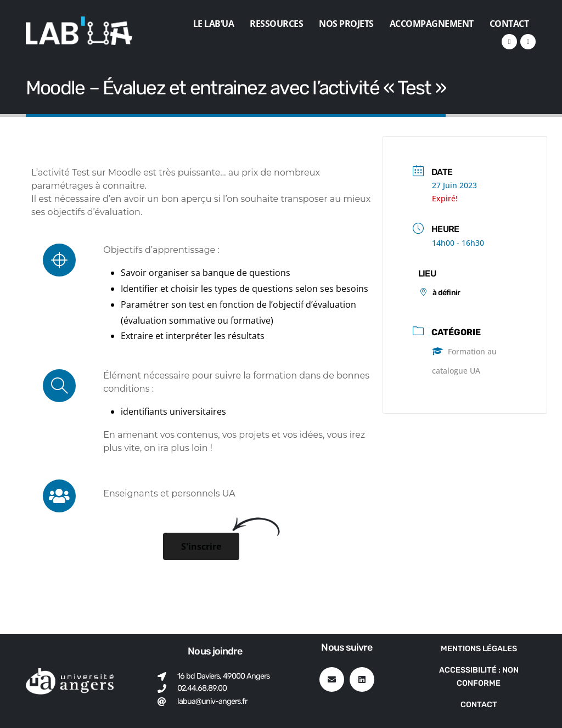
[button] (201, 546)
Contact (509, 24)
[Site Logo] (79, 31)
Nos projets (346, 24)
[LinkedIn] (509, 42)
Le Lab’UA (214, 24)
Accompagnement (432, 24)
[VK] (528, 42)
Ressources (276, 24)
